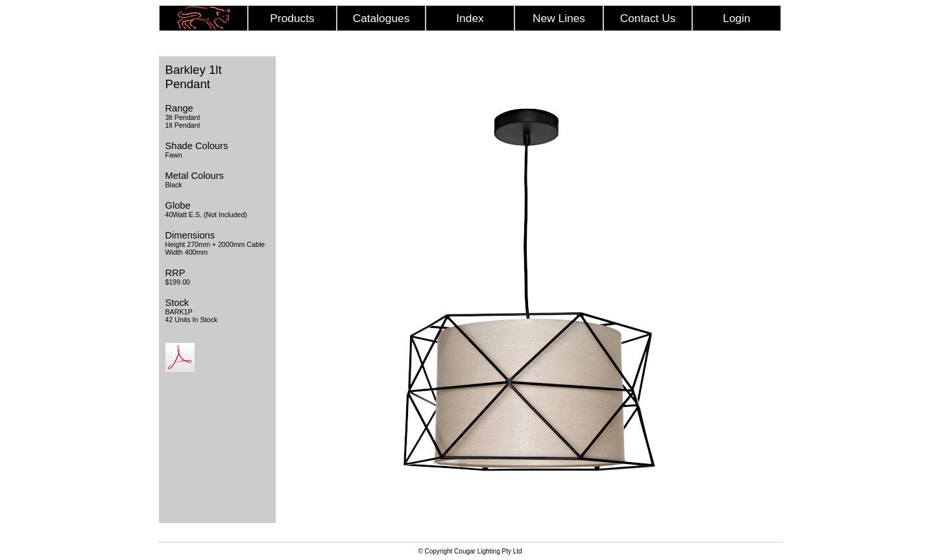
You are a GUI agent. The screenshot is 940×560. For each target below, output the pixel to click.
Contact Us (648, 18)
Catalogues (381, 18)
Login (736, 18)
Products (292, 18)
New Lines (559, 18)
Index (470, 18)
